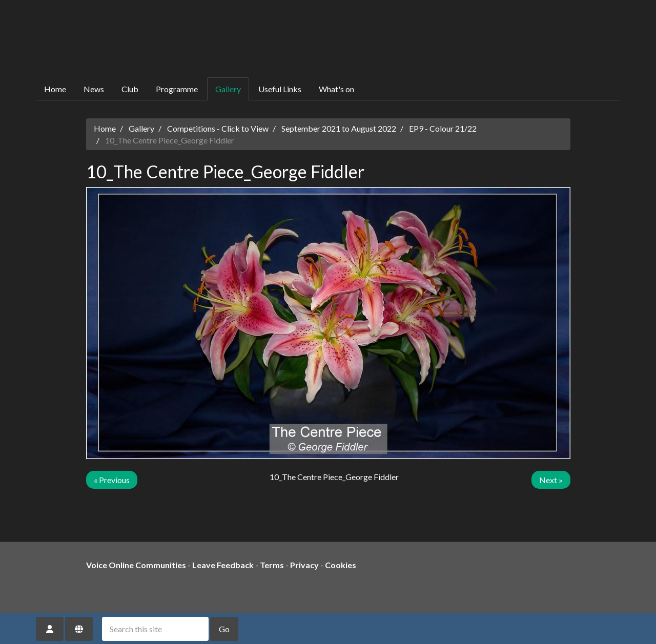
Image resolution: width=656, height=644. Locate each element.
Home (55, 89)
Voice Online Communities (136, 565)
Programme (177, 89)
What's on (336, 89)
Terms (272, 565)
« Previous (112, 480)
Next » (551, 480)
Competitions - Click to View (218, 128)
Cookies (341, 565)
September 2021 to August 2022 (339, 128)
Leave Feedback (223, 565)
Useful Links (280, 89)
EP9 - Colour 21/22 (443, 128)
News (94, 89)
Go (224, 629)
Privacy (304, 565)
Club (130, 89)
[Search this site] (155, 629)
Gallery (228, 89)
